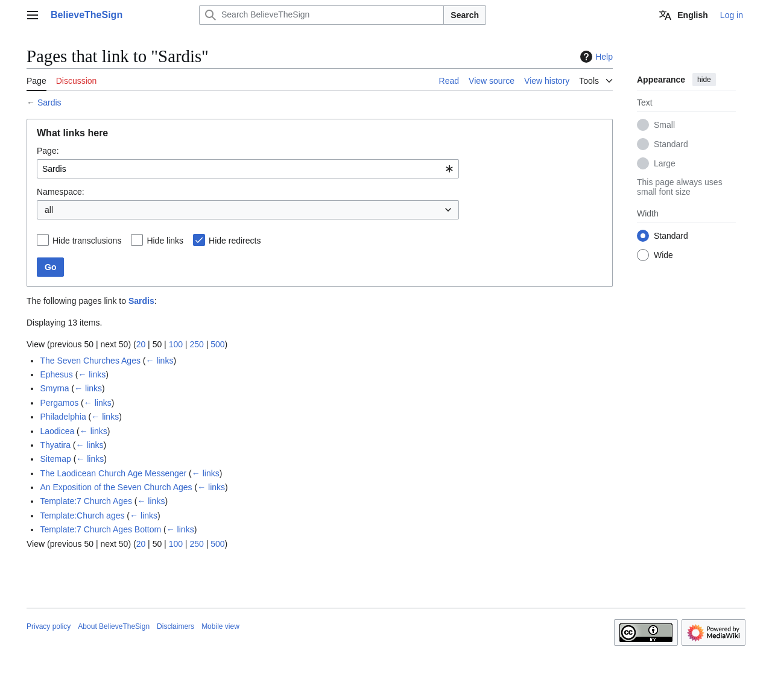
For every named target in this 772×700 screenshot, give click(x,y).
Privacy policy (49, 626)
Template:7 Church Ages (86, 501)
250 (196, 344)
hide (704, 80)
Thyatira (55, 445)
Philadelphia (63, 417)
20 (141, 344)
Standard (671, 144)
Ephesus (56, 374)
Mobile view (220, 626)
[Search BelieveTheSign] (321, 15)
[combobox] (248, 169)
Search (465, 15)
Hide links (165, 241)
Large (665, 163)
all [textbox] (49, 210)
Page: (48, 151)
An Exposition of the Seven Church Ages (116, 487)
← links (160, 361)
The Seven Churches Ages (90, 361)
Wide (663, 255)
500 (217, 344)
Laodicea (57, 431)
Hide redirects (235, 241)
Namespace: (61, 192)
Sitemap (55, 459)
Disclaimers (176, 626)
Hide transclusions (87, 241)
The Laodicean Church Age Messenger (113, 473)
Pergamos (59, 403)
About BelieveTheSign (114, 626)
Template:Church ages (82, 516)
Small (664, 125)
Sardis (49, 102)
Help (595, 57)
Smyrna (54, 388)
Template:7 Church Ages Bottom (100, 529)
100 (176, 344)
